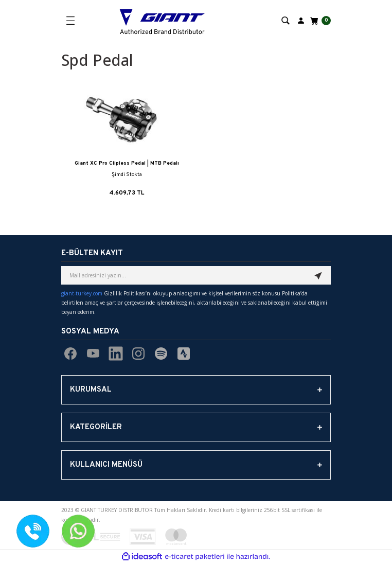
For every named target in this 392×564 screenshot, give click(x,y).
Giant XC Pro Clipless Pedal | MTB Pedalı (127, 163)
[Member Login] (301, 20)
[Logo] (162, 21)
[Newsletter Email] (196, 275)
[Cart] (319, 21)
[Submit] (318, 275)
